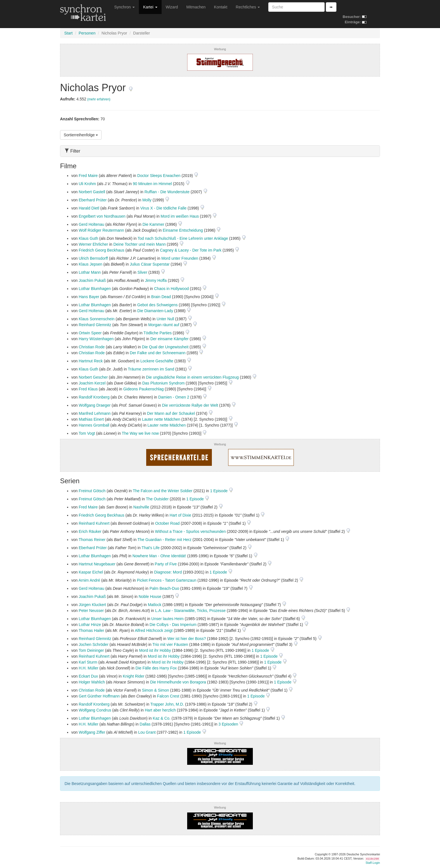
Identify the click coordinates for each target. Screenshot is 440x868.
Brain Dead (161, 297)
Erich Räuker (90, 531)
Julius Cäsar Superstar (150, 264)
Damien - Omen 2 (174, 397)
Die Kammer (153, 224)
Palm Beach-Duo (164, 588)
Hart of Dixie (180, 515)
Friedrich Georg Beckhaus (101, 250)
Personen (87, 33)
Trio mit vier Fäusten (170, 644)
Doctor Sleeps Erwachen (159, 176)
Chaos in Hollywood (171, 289)
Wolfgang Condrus (95, 710)
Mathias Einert (91, 419)
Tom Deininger (91, 650)
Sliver (142, 272)
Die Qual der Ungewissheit (165, 347)
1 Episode (219, 491)
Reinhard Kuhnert (94, 523)
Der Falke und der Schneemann (158, 353)
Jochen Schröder (93, 644)
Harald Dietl (89, 208)
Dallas (145, 724)
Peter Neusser (91, 611)
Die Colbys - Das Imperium (173, 625)
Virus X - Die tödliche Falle (163, 208)
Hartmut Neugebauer (97, 564)
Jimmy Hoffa (156, 280)
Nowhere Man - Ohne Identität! (159, 556)
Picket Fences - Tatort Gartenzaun (167, 580)
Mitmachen (196, 7)
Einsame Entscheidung (183, 230)
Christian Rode (92, 347)
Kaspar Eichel (91, 572)
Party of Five (166, 564)
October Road (167, 523)
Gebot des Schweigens (157, 305)
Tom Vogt (87, 433)
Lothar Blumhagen (95, 289)
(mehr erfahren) (99, 99)
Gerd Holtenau (91, 224)
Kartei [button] (150, 7)
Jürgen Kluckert (92, 605)
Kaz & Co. (161, 718)
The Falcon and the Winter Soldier (162, 491)
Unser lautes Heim (167, 619)
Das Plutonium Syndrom (163, 383)
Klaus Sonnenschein (97, 319)
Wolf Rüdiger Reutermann (101, 230)
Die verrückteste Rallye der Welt (190, 405)
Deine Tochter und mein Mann (140, 244)
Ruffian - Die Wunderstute (167, 192)
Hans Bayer (89, 297)
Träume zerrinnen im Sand (151, 369)
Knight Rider (133, 676)
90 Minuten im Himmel (152, 184)
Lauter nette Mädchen (161, 419)
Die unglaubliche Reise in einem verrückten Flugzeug (192, 377)
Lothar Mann (90, 272)
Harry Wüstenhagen (96, 339)
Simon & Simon (155, 690)
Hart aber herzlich (160, 710)
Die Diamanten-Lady (155, 311)
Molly (147, 200)
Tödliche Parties (157, 333)
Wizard (172, 7)
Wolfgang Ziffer (92, 732)
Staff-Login (373, 863)
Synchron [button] (124, 7)
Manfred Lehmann (95, 413)
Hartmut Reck (91, 361)
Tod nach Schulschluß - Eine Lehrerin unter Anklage (183, 238)
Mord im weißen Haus (180, 216)
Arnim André (89, 580)
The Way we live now (140, 433)
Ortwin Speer (90, 333)
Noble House (150, 597)
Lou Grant (147, 732)
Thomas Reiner (92, 540)
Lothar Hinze (90, 625)
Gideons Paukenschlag (143, 389)
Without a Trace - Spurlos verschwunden (190, 531)
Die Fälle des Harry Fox (156, 668)
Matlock (155, 605)
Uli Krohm (87, 184)
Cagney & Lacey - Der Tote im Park (191, 250)
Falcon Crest (168, 696)
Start (68, 33)
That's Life (151, 548)
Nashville (141, 507)
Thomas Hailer (91, 630)
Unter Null (165, 319)
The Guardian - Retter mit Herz (164, 540)
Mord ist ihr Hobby (155, 650)
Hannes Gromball (94, 425)
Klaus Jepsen (90, 264)
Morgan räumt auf (164, 325)
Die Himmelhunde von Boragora (178, 682)
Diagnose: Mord (168, 572)
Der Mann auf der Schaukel (171, 413)
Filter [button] (72, 151)
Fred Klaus (88, 389)
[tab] (220, 151)
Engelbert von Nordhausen (102, 216)
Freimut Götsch (92, 491)
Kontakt (221, 7)
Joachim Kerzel (92, 383)
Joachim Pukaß (92, 280)
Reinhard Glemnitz (95, 325)
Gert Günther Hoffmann (99, 696)
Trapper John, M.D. (167, 704)
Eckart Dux (88, 676)
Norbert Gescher (93, 377)
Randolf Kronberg (94, 397)
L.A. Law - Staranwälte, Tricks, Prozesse (190, 611)
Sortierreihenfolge (81, 135)
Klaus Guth (88, 238)
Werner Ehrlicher (93, 244)
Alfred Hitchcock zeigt (154, 630)
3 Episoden (229, 724)
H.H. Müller (88, 668)
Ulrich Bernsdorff (93, 258)
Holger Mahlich (92, 682)
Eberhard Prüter (93, 200)
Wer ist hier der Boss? (186, 639)
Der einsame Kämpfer (169, 339)
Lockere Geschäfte (157, 361)
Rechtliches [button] (248, 7)
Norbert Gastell (92, 192)
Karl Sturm (88, 662)
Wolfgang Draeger (94, 405)
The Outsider (157, 499)
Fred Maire (88, 176)
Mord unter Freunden (180, 258)
